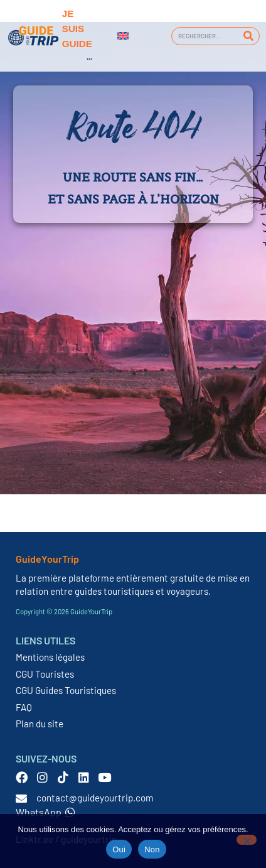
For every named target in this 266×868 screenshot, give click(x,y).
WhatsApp (45, 812)
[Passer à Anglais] (123, 36)
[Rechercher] (248, 36)
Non (152, 849)
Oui (119, 849)
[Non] (247, 840)
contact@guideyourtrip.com (95, 798)
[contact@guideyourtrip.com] (21, 798)
